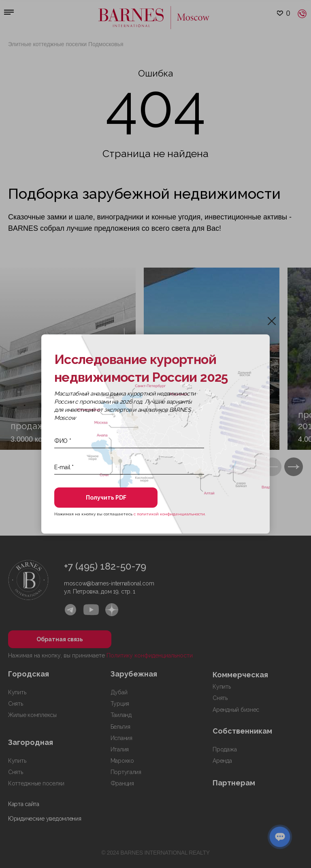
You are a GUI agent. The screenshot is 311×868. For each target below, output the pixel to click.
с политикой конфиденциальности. (170, 514)
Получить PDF (106, 498)
